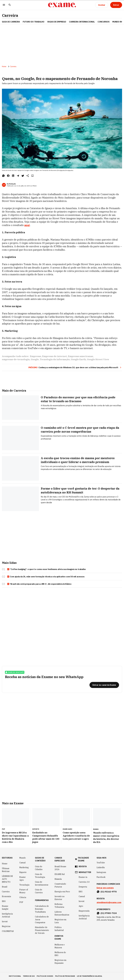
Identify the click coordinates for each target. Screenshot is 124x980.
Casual (22, 863)
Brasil (5, 887)
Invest (5, 921)
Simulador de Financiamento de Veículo (42, 930)
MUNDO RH (117, 22)
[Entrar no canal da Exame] (104, 685)
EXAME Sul (60, 874)
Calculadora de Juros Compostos (42, 920)
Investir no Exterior (60, 898)
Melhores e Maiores (60, 946)
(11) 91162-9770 (109, 892)
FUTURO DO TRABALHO (34, 22)
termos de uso (29, 976)
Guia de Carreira (11, 22)
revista (83, 866)
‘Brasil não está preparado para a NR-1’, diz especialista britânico (39, 584)
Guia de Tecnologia (40, 876)
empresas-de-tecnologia (16, 359)
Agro (81, 906)
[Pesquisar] (10, 5)
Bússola (58, 879)
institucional (15, 976)
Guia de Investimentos (42, 883)
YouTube (101, 863)
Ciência (23, 897)
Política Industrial (59, 929)
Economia (6, 896)
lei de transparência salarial (90, 976)
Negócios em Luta (60, 921)
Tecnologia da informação (55, 359)
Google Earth (78, 359)
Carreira (10, 15)
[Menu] (4, 5)
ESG (4, 901)
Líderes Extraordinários (62, 913)
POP (21, 902)
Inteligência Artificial (7, 915)
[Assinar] (102, 5)
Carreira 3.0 (84, 882)
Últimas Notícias (6, 870)
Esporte (23, 872)
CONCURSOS (104, 22)
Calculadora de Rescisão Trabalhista (42, 909)
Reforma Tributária (59, 906)
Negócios (6, 926)
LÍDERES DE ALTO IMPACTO (7, 879)
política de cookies (45, 976)
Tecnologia (24, 885)
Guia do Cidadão (39, 868)
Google (35, 359)
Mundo (23, 858)
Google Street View (98, 359)
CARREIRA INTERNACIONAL (82, 22)
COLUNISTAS (8, 931)
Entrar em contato (105, 888)
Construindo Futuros (60, 885)
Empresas (35, 356)
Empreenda (84, 911)
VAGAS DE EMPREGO (57, 22)
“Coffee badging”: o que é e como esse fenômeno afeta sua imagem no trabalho (46, 569)
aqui (27, 225)
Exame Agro (23, 879)
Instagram (101, 872)
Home (4, 66)
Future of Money (24, 891)
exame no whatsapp (15, 672)
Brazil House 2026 (60, 868)
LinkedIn (101, 867)
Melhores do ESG (60, 954)
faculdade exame (83, 859)
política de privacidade (65, 976)
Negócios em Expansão (60, 962)
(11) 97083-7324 (109, 913)
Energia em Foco (62, 892)
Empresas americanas (80, 356)
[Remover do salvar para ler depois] (32, 176)
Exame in (83, 877)
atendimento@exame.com (109, 902)
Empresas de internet (54, 356)
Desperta (83, 887)
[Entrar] (116, 5)
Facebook (101, 877)
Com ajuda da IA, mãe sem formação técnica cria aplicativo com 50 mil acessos (46, 577)
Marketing (24, 867)
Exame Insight (5, 907)
